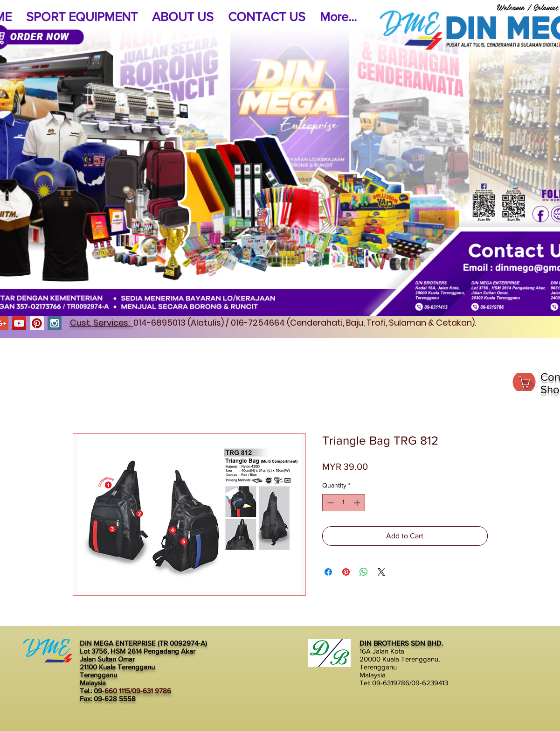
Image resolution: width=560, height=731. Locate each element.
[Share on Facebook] (328, 572)
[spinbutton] (344, 503)
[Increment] (358, 503)
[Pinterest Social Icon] (37, 323)
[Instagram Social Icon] (55, 323)
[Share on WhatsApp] (364, 572)
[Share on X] (381, 572)
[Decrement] (329, 503)
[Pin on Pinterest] (346, 572)
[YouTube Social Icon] (19, 323)
